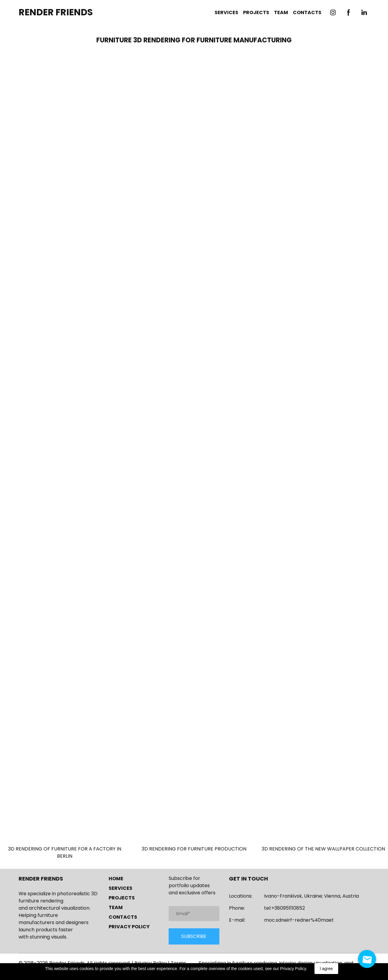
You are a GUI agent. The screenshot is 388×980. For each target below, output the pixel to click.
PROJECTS (256, 12)
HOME (116, 879)
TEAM (281, 12)
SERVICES (226, 12)
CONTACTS (307, 12)
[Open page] (65, 796)
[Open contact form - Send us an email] (367, 959)
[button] (333, 12)
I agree (326, 969)
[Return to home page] (56, 12)
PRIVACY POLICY (129, 927)
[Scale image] (194, 246)
